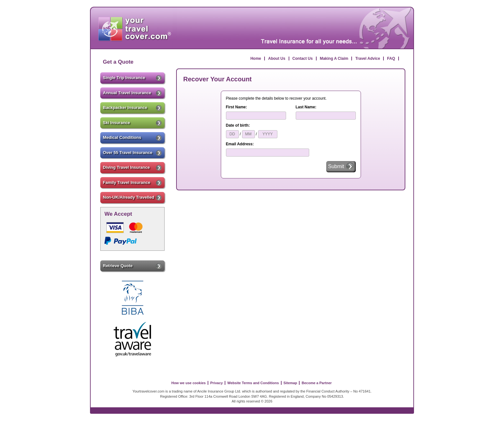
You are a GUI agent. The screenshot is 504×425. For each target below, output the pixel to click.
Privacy (216, 383)
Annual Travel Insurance (132, 93)
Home (256, 59)
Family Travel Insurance (132, 183)
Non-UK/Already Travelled (132, 198)
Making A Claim (334, 59)
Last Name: (306, 107)
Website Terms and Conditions (253, 383)
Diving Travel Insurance (132, 168)
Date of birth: (238, 125)
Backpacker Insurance (132, 108)
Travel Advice (368, 59)
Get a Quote (118, 62)
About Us (277, 59)
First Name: (237, 107)
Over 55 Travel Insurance (132, 153)
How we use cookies (189, 383)
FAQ (391, 59)
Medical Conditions (132, 138)
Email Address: (240, 144)
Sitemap (290, 383)
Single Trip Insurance (132, 78)
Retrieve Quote (132, 266)
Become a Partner (317, 383)
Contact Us (303, 59)
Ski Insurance (132, 123)
